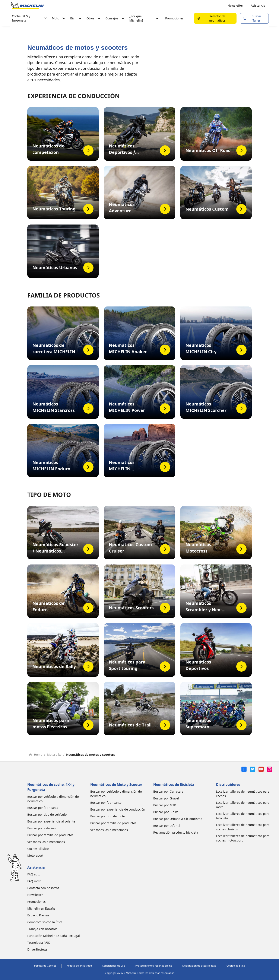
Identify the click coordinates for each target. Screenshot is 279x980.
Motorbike (54, 755)
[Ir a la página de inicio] (27, 6)
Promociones (174, 18)
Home (36, 755)
